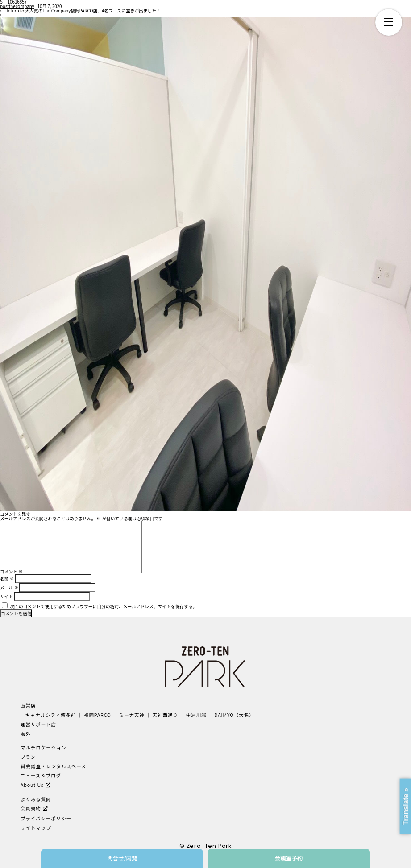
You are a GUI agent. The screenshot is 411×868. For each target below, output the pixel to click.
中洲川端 (196, 715)
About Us (32, 785)
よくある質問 (36, 799)
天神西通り (165, 715)
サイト (6, 596)
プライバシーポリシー (46, 818)
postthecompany (17, 6)
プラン (28, 757)
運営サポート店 (38, 724)
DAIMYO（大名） (234, 715)
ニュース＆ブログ (41, 775)
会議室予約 (289, 858)
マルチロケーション (44, 747)
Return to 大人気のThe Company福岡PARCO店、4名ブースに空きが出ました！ (80, 11)
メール (9, 588)
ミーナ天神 (132, 715)
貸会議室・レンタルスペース (53, 766)
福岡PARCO (98, 715)
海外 (26, 734)
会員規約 (31, 808)
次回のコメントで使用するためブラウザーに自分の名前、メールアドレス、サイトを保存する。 (103, 606)
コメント (11, 572)
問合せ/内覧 (122, 858)
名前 (7, 579)
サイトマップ (36, 828)
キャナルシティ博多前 (51, 715)
